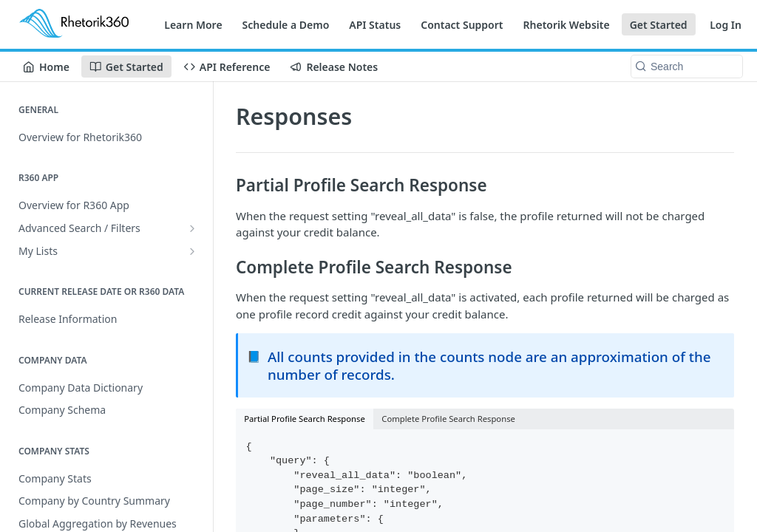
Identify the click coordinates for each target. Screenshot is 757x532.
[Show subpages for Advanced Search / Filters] (192, 228)
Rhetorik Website (567, 25)
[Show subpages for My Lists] (192, 251)
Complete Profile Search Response (448, 419)
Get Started (659, 25)
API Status (375, 25)
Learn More (193, 25)
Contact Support (462, 25)
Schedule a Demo (286, 25)
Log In (726, 25)
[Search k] (687, 66)
